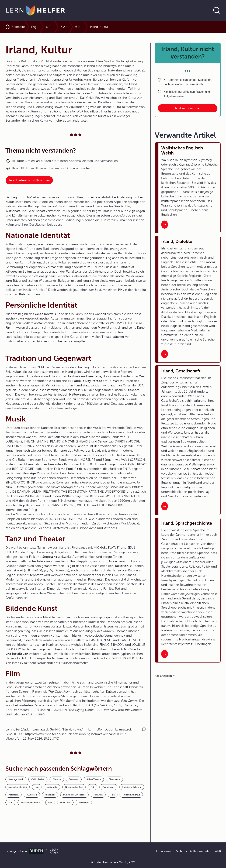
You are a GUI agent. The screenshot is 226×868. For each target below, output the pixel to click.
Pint (50, 802)
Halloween (84, 802)
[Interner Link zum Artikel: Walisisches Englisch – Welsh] (165, 225)
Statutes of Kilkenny (132, 787)
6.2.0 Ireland (152, 27)
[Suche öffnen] (217, 10)
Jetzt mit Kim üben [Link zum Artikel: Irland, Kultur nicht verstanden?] (188, 108)
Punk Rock (50, 795)
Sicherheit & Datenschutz (193, 851)
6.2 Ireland (130, 27)
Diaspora (57, 779)
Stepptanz (74, 779)
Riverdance (114, 779)
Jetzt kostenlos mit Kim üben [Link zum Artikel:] (29, 180)
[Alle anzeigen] (165, 676)
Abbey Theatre (94, 779)
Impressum (163, 851)
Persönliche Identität (30, 802)
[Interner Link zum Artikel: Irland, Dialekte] (165, 354)
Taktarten (98, 795)
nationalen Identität (18, 787)
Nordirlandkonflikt (74, 787)
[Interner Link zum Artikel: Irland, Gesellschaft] (165, 506)
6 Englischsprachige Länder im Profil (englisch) (83, 27)
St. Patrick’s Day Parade (74, 795)
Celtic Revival (38, 779)
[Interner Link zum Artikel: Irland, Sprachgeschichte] (165, 654)
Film (10, 802)
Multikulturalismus (131, 795)
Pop (37, 787)
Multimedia (52, 787)
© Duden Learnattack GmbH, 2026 (113, 862)
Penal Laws (65, 802)
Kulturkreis (32, 795)
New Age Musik (16, 779)
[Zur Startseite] (36, 10)
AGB (218, 851)
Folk (113, 795)
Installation (13, 795)
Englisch (37, 27)
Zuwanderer (108, 787)
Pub (93, 787)
